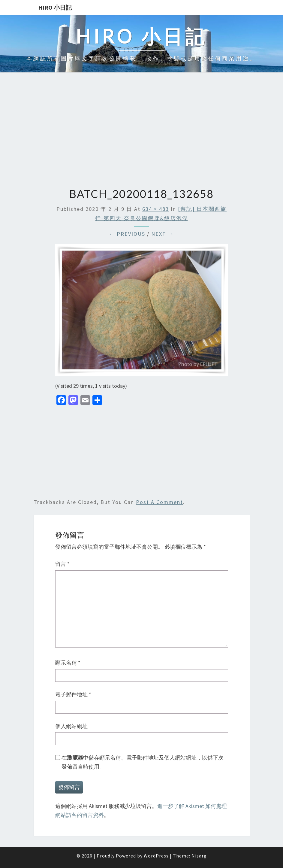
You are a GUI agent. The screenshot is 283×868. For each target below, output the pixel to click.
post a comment (160, 502)
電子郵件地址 (73, 694)
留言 (62, 564)
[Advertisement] (141, 131)
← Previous (127, 234)
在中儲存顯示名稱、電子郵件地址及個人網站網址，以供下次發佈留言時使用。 (143, 762)
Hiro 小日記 (55, 7)
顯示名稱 (68, 663)
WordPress (156, 856)
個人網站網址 (71, 726)
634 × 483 (156, 209)
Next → (163, 234)
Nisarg (199, 856)
